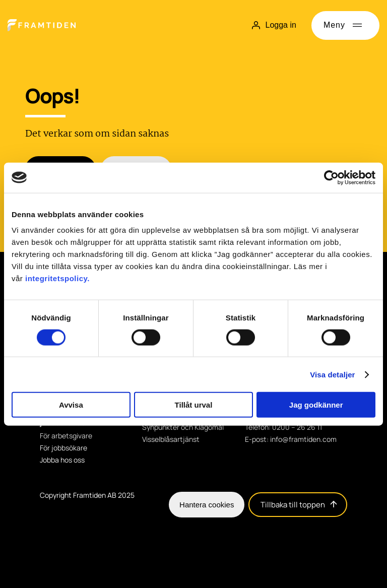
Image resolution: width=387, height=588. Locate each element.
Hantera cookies (207, 505)
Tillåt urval (194, 405)
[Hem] (42, 25)
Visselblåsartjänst (171, 439)
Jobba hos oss (62, 460)
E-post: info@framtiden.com (291, 439)
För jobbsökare (63, 448)
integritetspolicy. (57, 278)
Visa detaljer (332, 374)
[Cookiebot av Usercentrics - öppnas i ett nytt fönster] (331, 177)
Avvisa (71, 405)
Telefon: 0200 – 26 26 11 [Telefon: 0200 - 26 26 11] (283, 427)
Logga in (274, 25)
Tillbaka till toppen (299, 505)
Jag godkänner (316, 405)
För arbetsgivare (66, 436)
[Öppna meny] (345, 25)
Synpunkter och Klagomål (183, 427)
